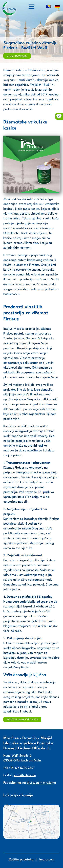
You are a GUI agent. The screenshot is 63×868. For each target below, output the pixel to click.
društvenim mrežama (41, 783)
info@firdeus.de (25, 775)
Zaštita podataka (21, 860)
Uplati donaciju (17, 56)
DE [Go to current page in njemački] (57, 7)
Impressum (47, 860)
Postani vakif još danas (22, 720)
